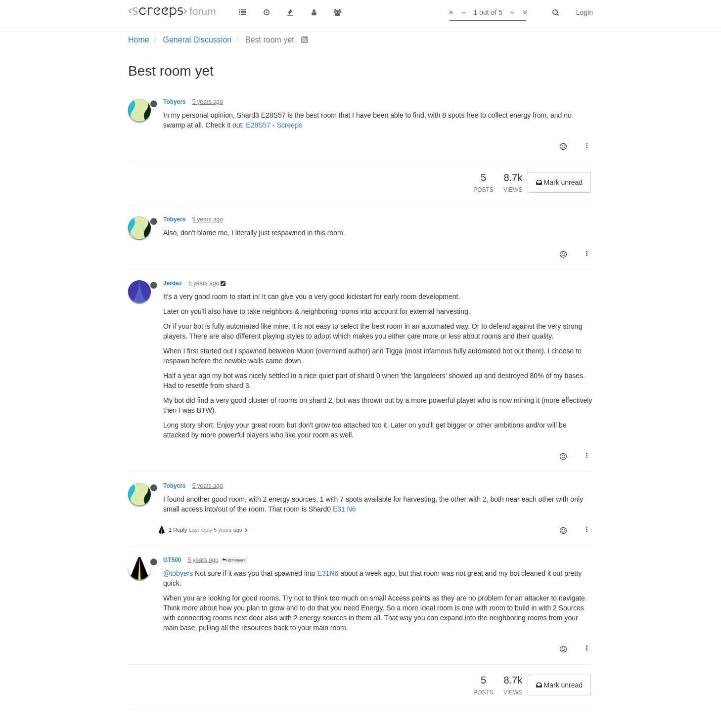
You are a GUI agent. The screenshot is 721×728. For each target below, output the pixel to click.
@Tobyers (234, 560)
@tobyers (178, 573)
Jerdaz (173, 283)
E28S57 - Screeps (274, 125)
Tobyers (174, 102)
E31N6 (328, 573)
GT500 (172, 560)
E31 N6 (344, 509)
